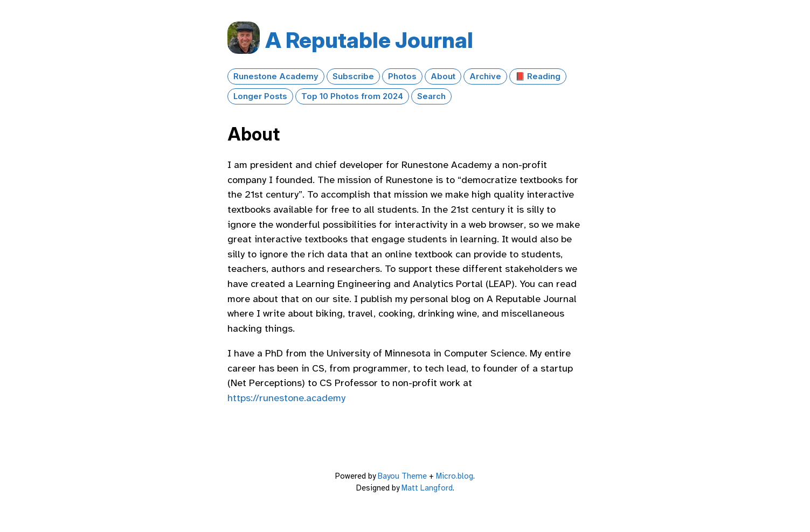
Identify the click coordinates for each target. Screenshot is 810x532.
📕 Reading (538, 76)
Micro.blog (455, 476)
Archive (485, 76)
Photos (402, 76)
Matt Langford (427, 488)
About (443, 76)
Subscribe (353, 76)
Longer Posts (260, 96)
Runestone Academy (276, 76)
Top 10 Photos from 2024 (352, 96)
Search (431, 96)
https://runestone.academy (286, 398)
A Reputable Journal (369, 40)
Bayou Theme (402, 476)
